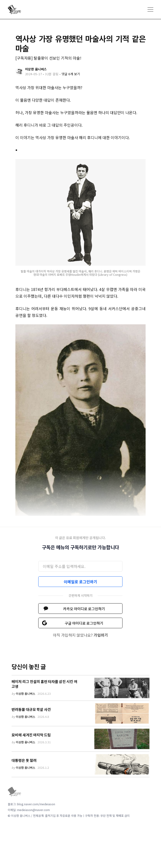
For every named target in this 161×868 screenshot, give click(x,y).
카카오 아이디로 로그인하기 (84, 609)
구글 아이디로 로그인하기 (84, 623)
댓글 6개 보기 (71, 74)
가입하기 (101, 635)
